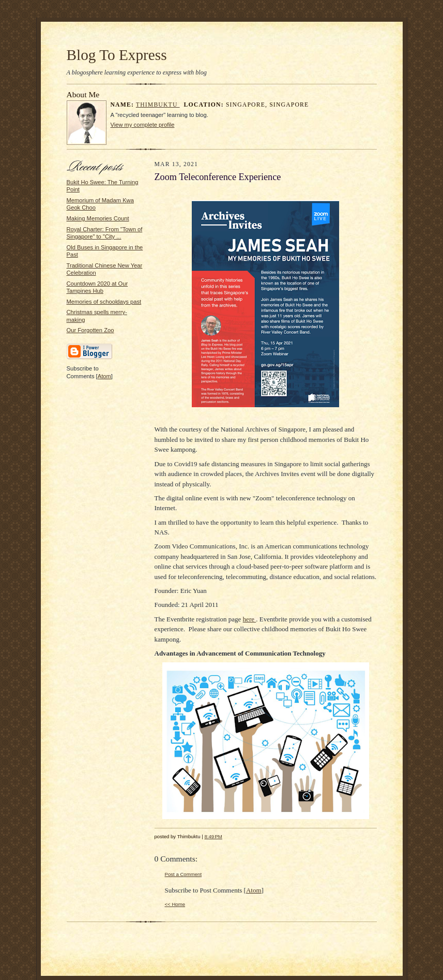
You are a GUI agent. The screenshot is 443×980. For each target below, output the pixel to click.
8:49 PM (213, 836)
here (250, 619)
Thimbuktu (158, 105)
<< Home (175, 904)
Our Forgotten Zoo (90, 330)
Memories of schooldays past (104, 302)
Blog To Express (117, 55)
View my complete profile (143, 125)
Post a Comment (184, 874)
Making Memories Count (98, 218)
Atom (104, 376)
